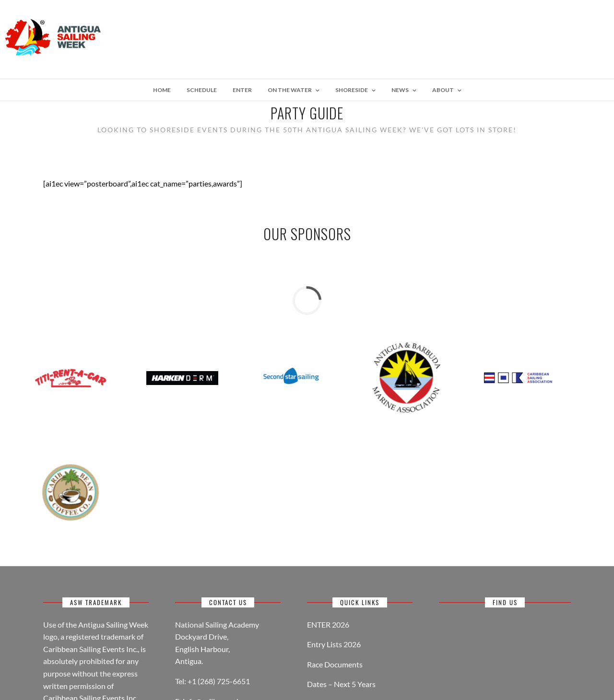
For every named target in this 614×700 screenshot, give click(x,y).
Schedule (202, 90)
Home (162, 90)
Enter (242, 90)
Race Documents (335, 664)
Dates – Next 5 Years (341, 684)
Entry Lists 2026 (334, 644)
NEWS (400, 90)
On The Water (290, 90)
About (443, 90)
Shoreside (352, 90)
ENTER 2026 (328, 624)
